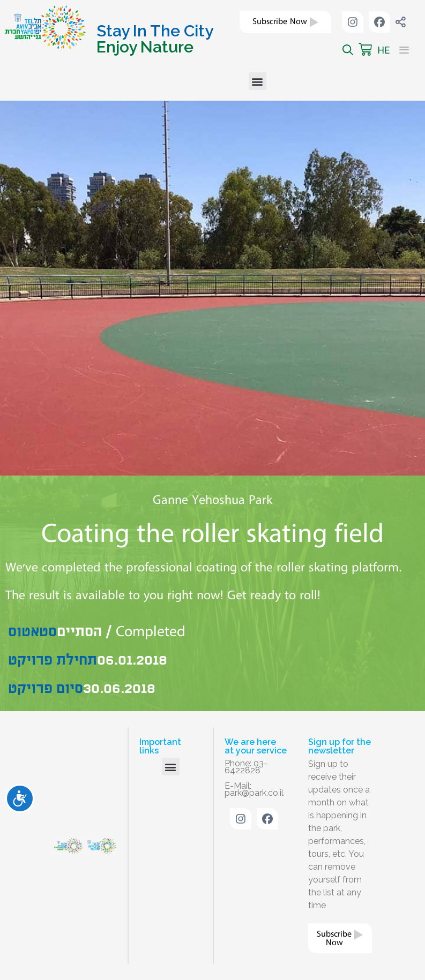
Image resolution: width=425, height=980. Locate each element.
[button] (258, 81)
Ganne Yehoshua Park (212, 500)
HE (383, 50)
